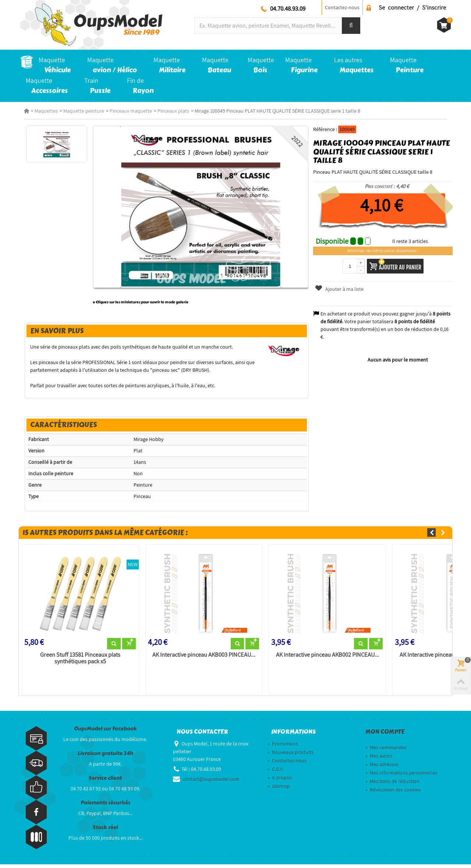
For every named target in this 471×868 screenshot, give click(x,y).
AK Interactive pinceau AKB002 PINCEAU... (327, 658)
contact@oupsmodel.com (211, 783)
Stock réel (105, 831)
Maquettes (43, 111)
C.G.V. (275, 773)
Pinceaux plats (170, 111)
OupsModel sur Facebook (105, 732)
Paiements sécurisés (105, 806)
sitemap (279, 790)
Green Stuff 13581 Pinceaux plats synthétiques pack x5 (78, 661)
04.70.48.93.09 (288, 8)
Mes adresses (382, 768)
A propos (280, 781)
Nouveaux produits (291, 756)
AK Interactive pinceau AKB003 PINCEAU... (202, 658)
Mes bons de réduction (392, 785)
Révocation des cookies (393, 793)
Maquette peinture (80, 111)
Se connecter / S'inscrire (412, 7)
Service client (105, 782)
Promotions (283, 747)
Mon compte (385, 735)
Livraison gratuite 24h (105, 757)
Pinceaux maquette (127, 111)
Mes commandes (386, 751)
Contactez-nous (342, 7)
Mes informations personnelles (401, 776)
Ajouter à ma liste (340, 289)
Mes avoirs (379, 759)
